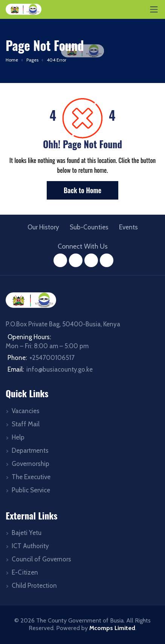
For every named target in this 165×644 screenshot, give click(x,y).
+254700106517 (52, 358)
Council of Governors (41, 559)
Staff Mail (26, 424)
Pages (32, 60)
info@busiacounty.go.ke (60, 369)
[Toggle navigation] (154, 9)
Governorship (31, 464)
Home (12, 60)
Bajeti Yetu (27, 533)
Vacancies (26, 411)
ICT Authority (30, 546)
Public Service (31, 490)
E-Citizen (25, 572)
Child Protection (34, 586)
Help (18, 437)
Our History (43, 227)
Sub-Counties (89, 227)
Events (128, 227)
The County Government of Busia (80, 620)
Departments (30, 450)
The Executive (31, 477)
